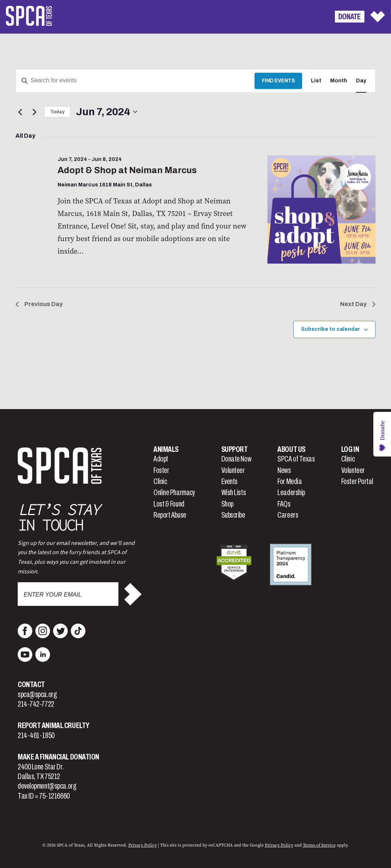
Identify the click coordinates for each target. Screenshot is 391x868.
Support (235, 449)
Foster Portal (357, 481)
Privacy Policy (143, 845)
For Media (290, 481)
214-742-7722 (36, 704)
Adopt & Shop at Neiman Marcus (127, 170)
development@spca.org (47, 786)
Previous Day (39, 304)
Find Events (278, 81)
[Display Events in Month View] (339, 81)
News (284, 470)
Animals (166, 449)
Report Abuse (170, 515)
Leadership (291, 493)
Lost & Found (169, 504)
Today (57, 112)
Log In (350, 449)
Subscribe (233, 515)
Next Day (358, 304)
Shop (227, 504)
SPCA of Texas (296, 459)
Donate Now (236, 459)
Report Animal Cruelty (53, 725)
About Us (291, 449)
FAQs (284, 504)
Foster (161, 470)
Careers (288, 515)
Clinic (160, 481)
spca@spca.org (37, 694)
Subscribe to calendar (331, 329)
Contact (31, 685)
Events (229, 481)
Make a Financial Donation (58, 757)
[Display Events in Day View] (361, 81)
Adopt (161, 459)
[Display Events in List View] (316, 81)
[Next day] (34, 112)
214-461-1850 (36, 735)
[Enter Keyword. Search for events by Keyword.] (135, 81)
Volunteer (233, 470)
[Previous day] (20, 112)
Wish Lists (234, 493)
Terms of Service (319, 845)
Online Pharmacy (174, 493)
